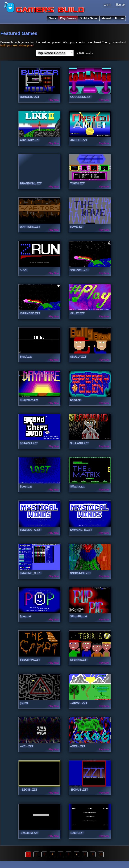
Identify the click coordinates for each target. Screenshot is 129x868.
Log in (107, 5)
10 (101, 854)
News (52, 18)
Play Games (68, 18)
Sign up (120, 5)
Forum (119, 18)
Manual (106, 18)
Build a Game (89, 18)
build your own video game (17, 45)
